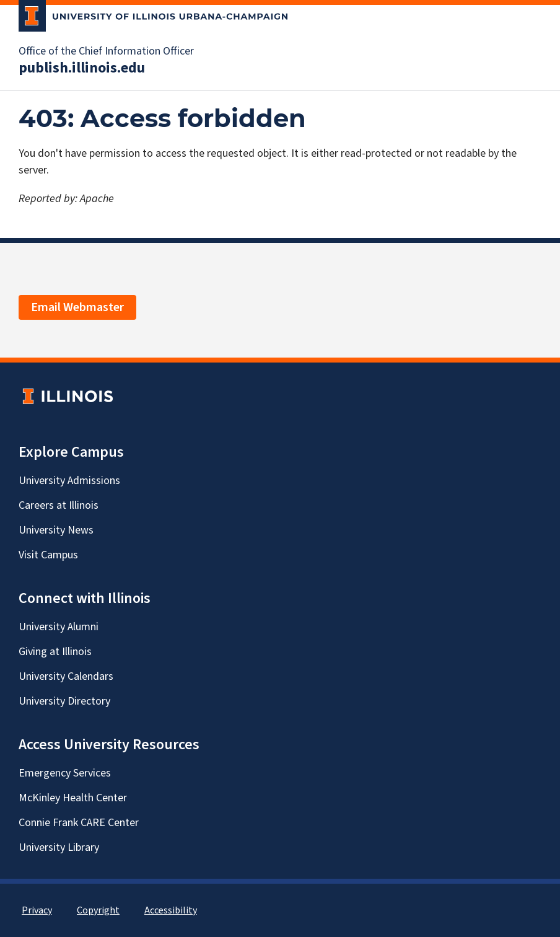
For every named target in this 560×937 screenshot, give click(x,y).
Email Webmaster (77, 307)
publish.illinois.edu (82, 68)
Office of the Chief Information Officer (106, 51)
